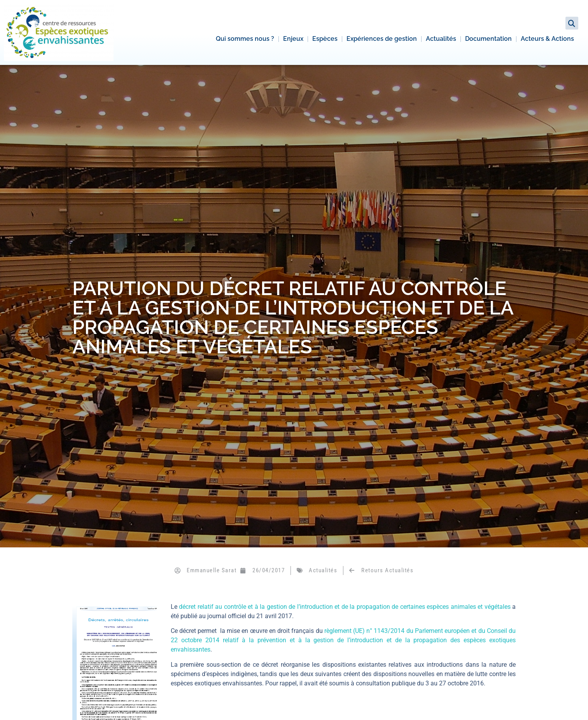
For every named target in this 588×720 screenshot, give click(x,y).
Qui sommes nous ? (245, 39)
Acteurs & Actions (547, 39)
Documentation (488, 39)
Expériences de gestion (382, 39)
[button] (572, 23)
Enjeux (293, 39)
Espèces (325, 39)
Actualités (441, 39)
